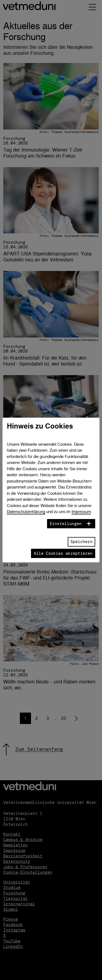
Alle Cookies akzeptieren (63, 553)
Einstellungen (66, 524)
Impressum (81, 512)
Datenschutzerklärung (26, 512)
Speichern (81, 542)
